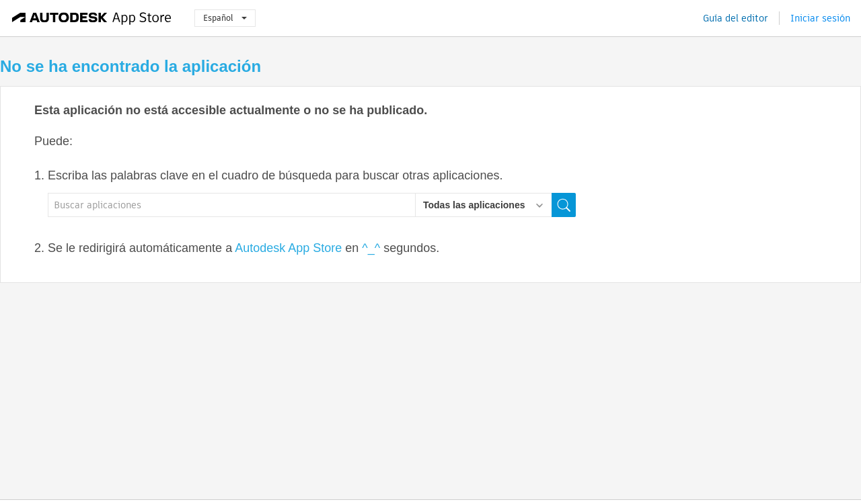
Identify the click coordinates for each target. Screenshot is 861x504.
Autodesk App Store (288, 248)
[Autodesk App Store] (92, 18)
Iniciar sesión (820, 18)
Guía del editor (736, 18)
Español (225, 18)
